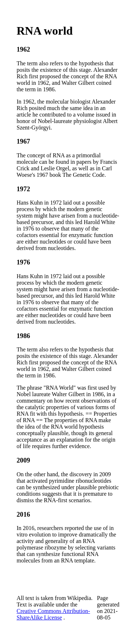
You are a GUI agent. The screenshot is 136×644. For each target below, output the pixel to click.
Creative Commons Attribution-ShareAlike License (53, 614)
